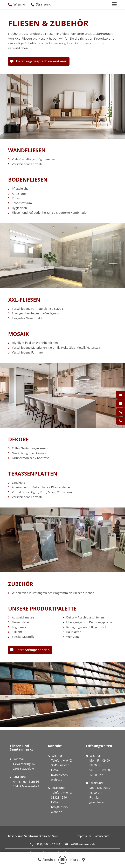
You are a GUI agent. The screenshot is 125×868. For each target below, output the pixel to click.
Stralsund (122, 421)
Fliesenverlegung (122, 403)
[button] (45, 859)
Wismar (122, 412)
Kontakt (122, 395)
